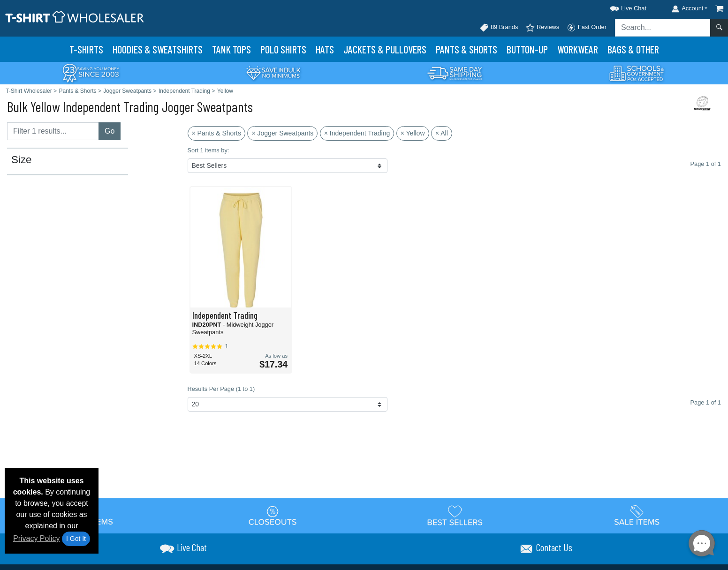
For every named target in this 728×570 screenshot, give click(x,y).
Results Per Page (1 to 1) (221, 389)
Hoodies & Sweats (158, 49)
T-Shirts (86, 49)
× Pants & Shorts (216, 133)
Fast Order (587, 28)
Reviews (542, 28)
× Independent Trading (357, 133)
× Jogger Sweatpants (282, 133)
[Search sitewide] (663, 28)
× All (442, 133)
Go (110, 131)
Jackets (385, 49)
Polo (283, 49)
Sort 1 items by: (209, 150)
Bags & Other (633, 49)
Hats (325, 49)
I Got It (76, 539)
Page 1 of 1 (706, 402)
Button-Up (527, 49)
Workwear (578, 49)
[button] (620, 7)
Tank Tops (231, 49)
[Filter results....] (53, 131)
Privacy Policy (37, 538)
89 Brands (499, 28)
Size (22, 160)
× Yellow (413, 133)
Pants (466, 49)
